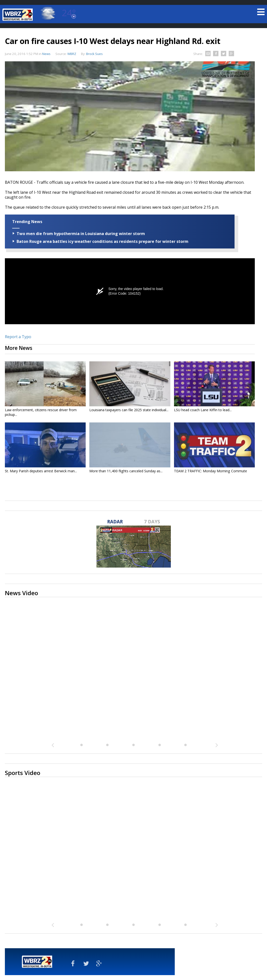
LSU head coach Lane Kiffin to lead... (203, 410)
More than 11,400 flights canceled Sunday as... (126, 471)
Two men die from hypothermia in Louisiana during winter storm (81, 234)
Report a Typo (18, 337)
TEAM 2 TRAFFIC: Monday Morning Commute (211, 471)
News (46, 54)
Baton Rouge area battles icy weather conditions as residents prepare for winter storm (103, 241)
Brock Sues (94, 54)
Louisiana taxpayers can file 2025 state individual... (129, 410)
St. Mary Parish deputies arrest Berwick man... (41, 471)
